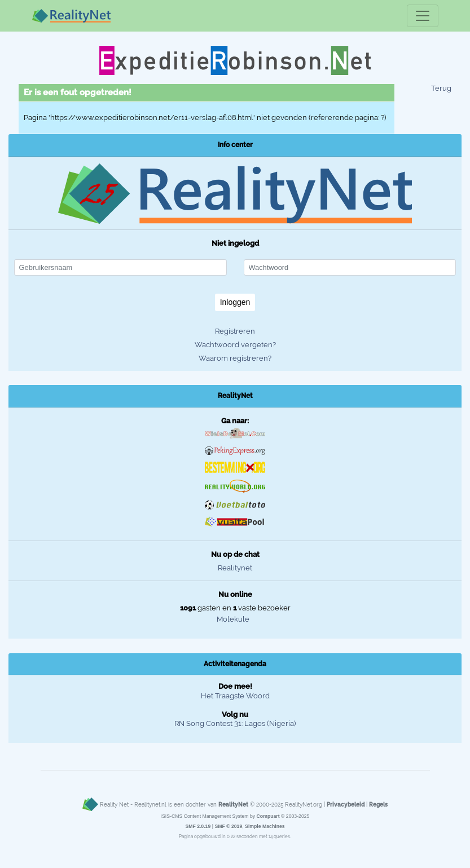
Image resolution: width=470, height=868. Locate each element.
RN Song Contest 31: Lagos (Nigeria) (235, 723)
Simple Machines (265, 826)
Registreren (235, 331)
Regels (378, 804)
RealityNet (233, 804)
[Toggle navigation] (423, 16)
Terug (441, 88)
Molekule (233, 619)
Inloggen (235, 302)
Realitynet (235, 568)
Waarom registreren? (235, 358)
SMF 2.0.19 (198, 826)
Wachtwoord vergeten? (235, 345)
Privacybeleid (346, 804)
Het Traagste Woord (235, 696)
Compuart (268, 816)
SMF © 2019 (228, 826)
